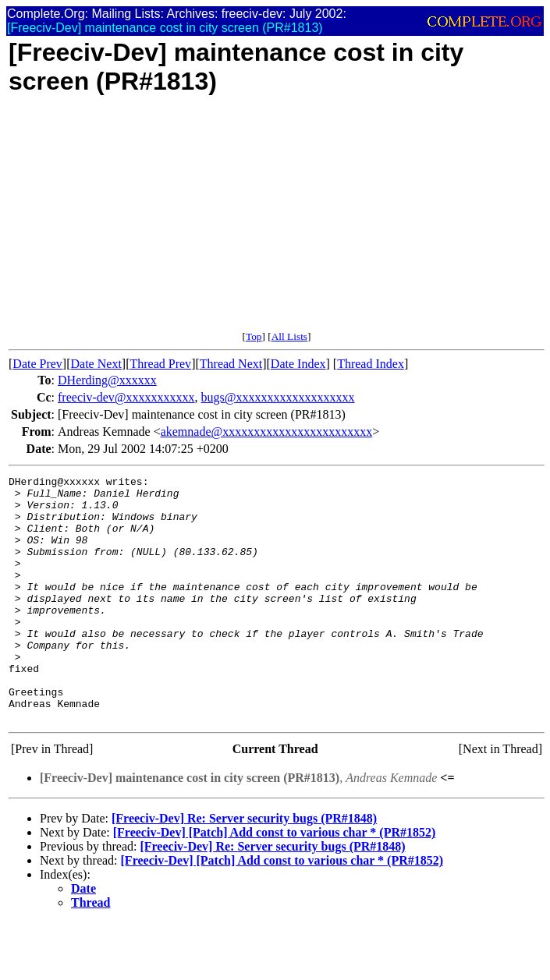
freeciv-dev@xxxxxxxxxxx (126, 397)
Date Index (298, 364)
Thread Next (231, 364)
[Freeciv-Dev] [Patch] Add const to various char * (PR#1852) (275, 881)
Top (254, 336)
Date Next (96, 364)
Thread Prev (160, 364)
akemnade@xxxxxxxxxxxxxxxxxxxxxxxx (267, 432)
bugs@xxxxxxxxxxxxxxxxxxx (278, 397)
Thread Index (371, 364)
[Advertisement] (277, 221)
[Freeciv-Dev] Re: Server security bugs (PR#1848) (244, 867)
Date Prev (37, 364)
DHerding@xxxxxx (107, 380)
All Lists (289, 336)
